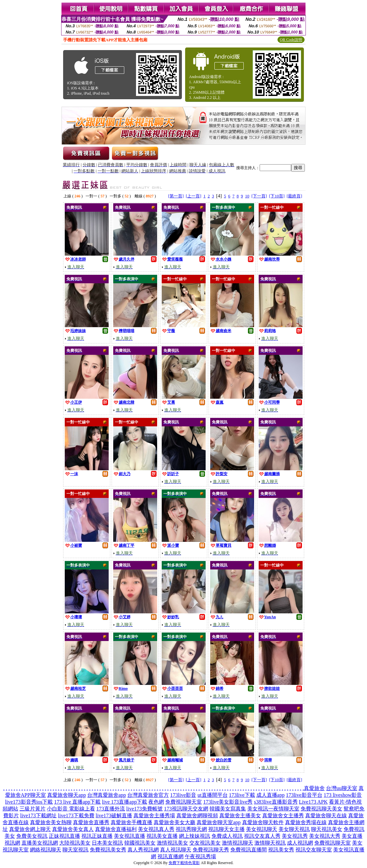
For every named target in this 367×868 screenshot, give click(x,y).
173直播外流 (111, 809)
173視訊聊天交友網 (186, 809)
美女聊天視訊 (294, 829)
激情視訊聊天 (238, 843)
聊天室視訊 (75, 850)
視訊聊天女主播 (226, 829)
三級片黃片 (33, 809)
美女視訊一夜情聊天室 (273, 809)
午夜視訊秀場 (200, 856)
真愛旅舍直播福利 (116, 829)
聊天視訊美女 (327, 829)
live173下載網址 (38, 815)
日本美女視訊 (107, 843)
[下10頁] (277, 196)
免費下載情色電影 (184, 863)
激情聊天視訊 (270, 843)
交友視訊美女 (205, 843)
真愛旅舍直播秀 (91, 822)
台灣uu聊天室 (342, 788)
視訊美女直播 (162, 836)
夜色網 (156, 802)
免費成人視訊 (227, 836)
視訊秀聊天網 (191, 829)
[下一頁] (259, 196)
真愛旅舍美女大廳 (174, 822)
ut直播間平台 (212, 795)
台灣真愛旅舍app (107, 795)
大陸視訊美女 (75, 843)
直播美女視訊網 (40, 843)
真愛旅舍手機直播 (131, 822)
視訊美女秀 (281, 850)
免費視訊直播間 (249, 850)
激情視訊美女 (172, 843)
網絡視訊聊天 (46, 850)
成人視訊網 (300, 843)
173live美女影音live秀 (228, 802)
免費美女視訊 (32, 836)
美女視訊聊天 (262, 829)
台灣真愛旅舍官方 (148, 795)
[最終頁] (294, 196)
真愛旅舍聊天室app (218, 822)
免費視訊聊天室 (183, 802)
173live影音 (183, 795)
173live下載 (242, 795)
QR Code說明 (291, 40)
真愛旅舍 (314, 788)
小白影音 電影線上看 (71, 809)
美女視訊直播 (129, 836)
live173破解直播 (114, 815)
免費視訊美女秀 (108, 850)
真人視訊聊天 (176, 850)
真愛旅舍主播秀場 (154, 815)
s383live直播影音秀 (276, 802)
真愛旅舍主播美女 (240, 815)
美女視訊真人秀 (156, 829)
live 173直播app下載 (124, 802)
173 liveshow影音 (343, 795)
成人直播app (271, 795)
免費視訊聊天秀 (211, 850)
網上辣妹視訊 (195, 836)
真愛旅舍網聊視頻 (197, 815)
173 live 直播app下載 (77, 802)
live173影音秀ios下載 (29, 802)
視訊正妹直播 (97, 836)
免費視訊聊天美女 (321, 809)
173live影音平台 (304, 795)
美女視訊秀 (295, 836)
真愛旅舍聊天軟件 (263, 822)
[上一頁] (194, 196)
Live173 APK (313, 802)
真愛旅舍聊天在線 (326, 815)
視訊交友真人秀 (262, 836)
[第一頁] (176, 196)
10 (247, 196)
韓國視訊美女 (140, 843)
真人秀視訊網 (143, 850)
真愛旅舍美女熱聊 (51, 822)
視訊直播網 (170, 856)
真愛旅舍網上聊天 (30, 829)
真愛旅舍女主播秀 (283, 815)
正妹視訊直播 (64, 836)
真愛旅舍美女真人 (73, 829)
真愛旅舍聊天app (67, 795)
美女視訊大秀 (325, 836)
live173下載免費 (76, 815)
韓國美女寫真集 (228, 809)
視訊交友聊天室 (314, 850)
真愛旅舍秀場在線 (306, 822)
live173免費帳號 (144, 809)
